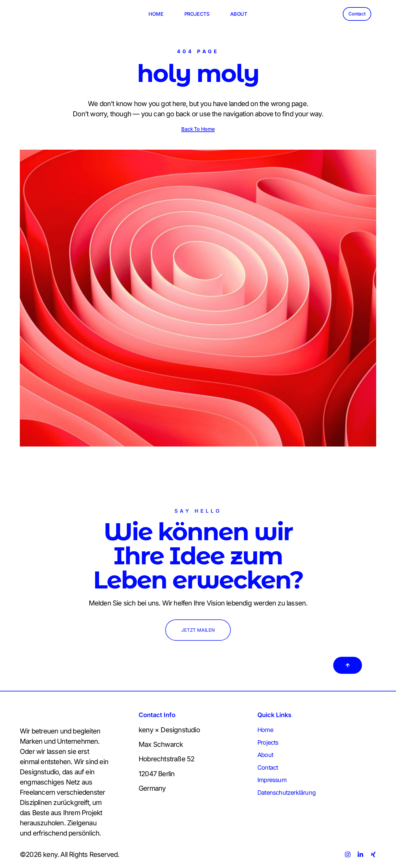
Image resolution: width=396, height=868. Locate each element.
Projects (270, 744)
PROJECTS (197, 14)
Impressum (274, 784)
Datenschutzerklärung (290, 797)
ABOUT (239, 14)
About (266, 757)
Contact (269, 771)
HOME (156, 14)
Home (266, 731)
